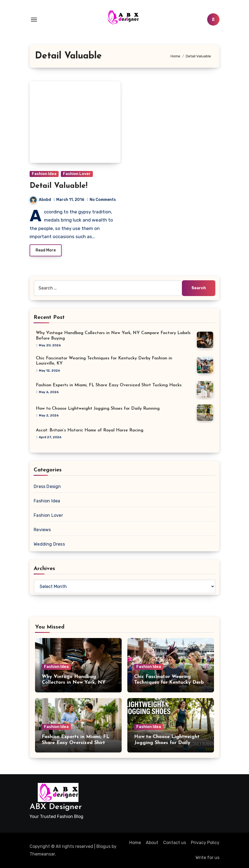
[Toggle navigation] (34, 20)
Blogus (103, 846)
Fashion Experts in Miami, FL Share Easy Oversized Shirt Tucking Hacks (109, 385)
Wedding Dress (49, 544)
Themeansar (42, 854)
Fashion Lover (77, 174)
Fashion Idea (44, 174)
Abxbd (40, 200)
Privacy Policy (205, 843)
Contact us (175, 843)
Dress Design (47, 486)
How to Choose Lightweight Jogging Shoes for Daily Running (98, 409)
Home (135, 843)
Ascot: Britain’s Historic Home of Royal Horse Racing (90, 430)
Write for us (207, 858)
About (152, 843)
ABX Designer (56, 807)
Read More (46, 250)
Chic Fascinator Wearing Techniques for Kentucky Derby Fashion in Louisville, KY (170, 683)
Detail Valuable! (59, 186)
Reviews (42, 530)
